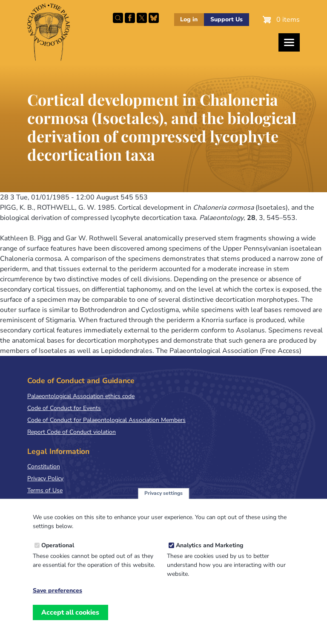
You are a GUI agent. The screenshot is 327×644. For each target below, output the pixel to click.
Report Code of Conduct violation (72, 432)
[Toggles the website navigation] (289, 42)
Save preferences (57, 595)
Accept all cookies (70, 616)
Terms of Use (45, 490)
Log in (189, 19)
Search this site (118, 18)
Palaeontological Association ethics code (81, 396)
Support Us (227, 19)
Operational (58, 549)
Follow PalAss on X (142, 18)
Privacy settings (163, 497)
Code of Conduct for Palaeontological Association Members (106, 420)
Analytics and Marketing (209, 549)
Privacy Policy (45, 478)
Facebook (130, 18)
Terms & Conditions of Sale (64, 502)
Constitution (44, 466)
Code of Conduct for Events (64, 408)
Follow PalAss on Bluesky (154, 18)
